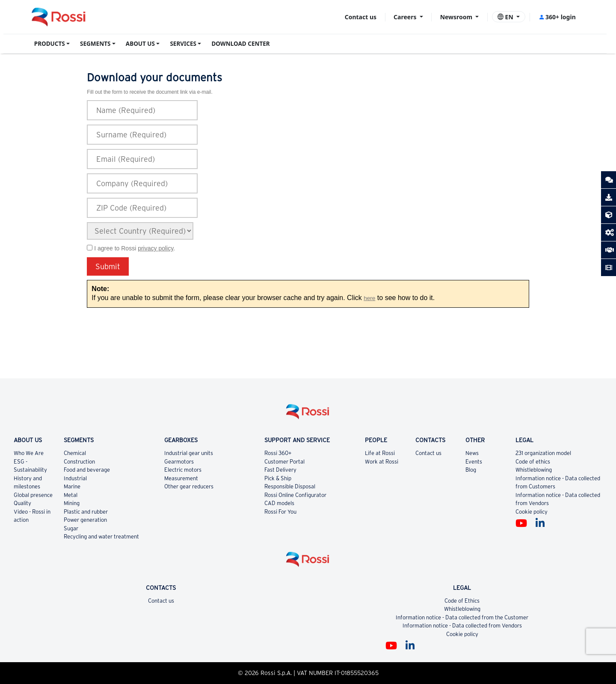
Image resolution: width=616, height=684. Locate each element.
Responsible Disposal (290, 486)
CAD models (279, 503)
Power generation (85, 520)
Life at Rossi (380, 453)
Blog (471, 470)
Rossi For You (280, 512)
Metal (71, 495)
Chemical (75, 453)
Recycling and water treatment (101, 537)
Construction (79, 462)
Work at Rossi (382, 462)
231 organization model (543, 453)
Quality (22, 503)
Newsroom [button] (457, 17)
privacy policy (155, 248)
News (472, 453)
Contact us (361, 17)
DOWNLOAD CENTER (240, 44)
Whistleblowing (534, 470)
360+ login (557, 17)
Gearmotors (179, 462)
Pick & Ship (278, 478)
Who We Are (29, 453)
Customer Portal (284, 462)
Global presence (33, 495)
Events (474, 462)
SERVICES (183, 44)
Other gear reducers (189, 486)
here (369, 298)
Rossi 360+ (278, 453)
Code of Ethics (462, 601)
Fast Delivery (280, 470)
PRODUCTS (50, 44)
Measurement (181, 478)
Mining (72, 503)
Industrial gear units (189, 453)
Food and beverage (87, 470)
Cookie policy (532, 512)
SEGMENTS (95, 44)
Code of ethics (533, 462)
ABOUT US (140, 44)
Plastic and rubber (86, 512)
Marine (72, 486)
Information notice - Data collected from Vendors (462, 626)
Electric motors (183, 470)
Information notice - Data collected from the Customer (462, 617)
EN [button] (506, 17)
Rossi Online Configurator (295, 495)
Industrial (75, 478)
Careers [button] (406, 17)
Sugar (71, 528)
